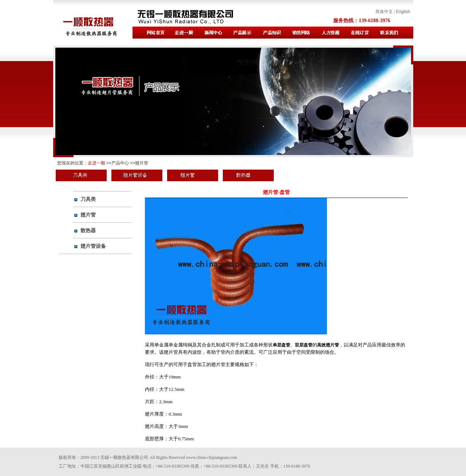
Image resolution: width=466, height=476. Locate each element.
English (403, 12)
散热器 (88, 230)
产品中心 (120, 163)
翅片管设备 (93, 246)
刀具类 (88, 199)
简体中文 (384, 12)
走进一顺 (96, 163)
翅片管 (142, 163)
